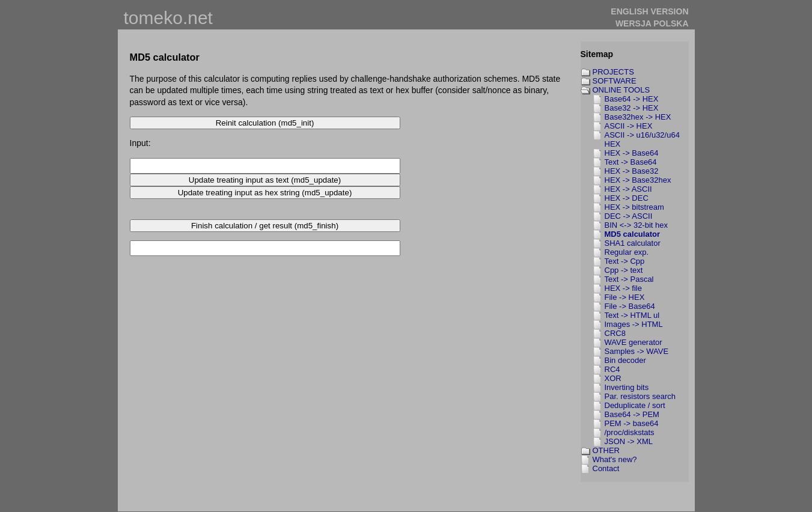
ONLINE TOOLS (621, 90)
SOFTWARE (615, 81)
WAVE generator (633, 342)
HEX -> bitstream (634, 207)
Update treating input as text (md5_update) (265, 180)
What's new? (615, 459)
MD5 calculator (632, 234)
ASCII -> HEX (629, 126)
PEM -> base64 (632, 423)
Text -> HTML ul (632, 315)
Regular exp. (627, 252)
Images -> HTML (634, 324)
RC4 (612, 369)
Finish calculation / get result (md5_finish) (265, 226)
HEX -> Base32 (632, 171)
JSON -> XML (629, 441)
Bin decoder (625, 360)
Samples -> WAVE (637, 351)
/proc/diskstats (630, 432)
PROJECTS (613, 72)
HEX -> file (624, 288)
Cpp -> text (624, 270)
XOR (613, 378)
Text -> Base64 (631, 162)
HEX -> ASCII (628, 189)
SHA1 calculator (633, 243)
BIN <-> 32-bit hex (636, 225)
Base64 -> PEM (632, 414)
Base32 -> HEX (632, 108)
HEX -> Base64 (632, 153)
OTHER (606, 450)
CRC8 (615, 333)
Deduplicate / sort (635, 405)
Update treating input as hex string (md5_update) (265, 193)
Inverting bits (627, 387)
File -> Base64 (630, 306)
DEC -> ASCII (629, 216)
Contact (606, 468)
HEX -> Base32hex (638, 180)
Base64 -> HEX (632, 99)
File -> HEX (625, 297)
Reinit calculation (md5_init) (265, 123)
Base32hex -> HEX (638, 117)
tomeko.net (168, 18)
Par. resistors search (640, 396)
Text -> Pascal (629, 279)
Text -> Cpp (625, 261)
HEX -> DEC (627, 198)
